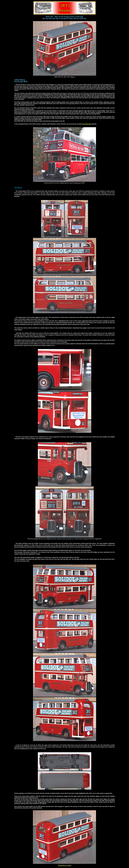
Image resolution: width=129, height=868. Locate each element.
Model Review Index (65, 865)
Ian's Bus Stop (87, 124)
